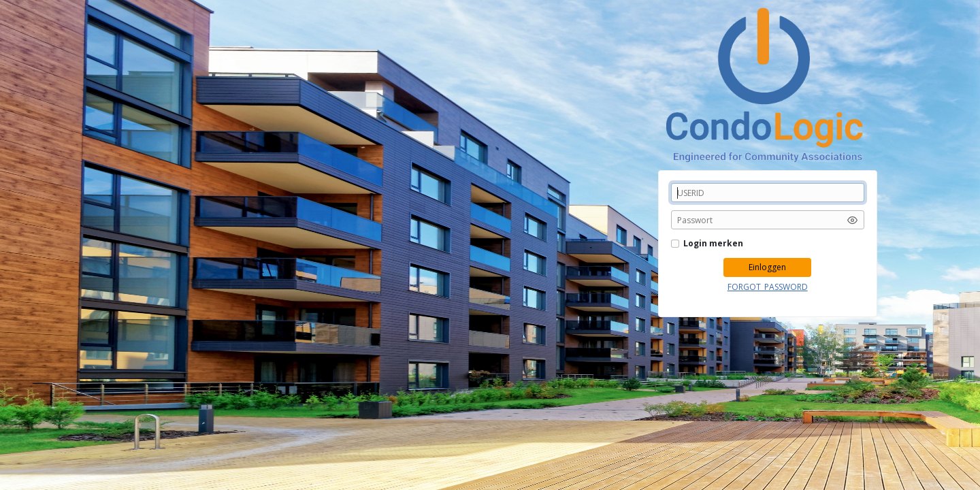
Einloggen (767, 267)
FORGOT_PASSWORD (768, 287)
